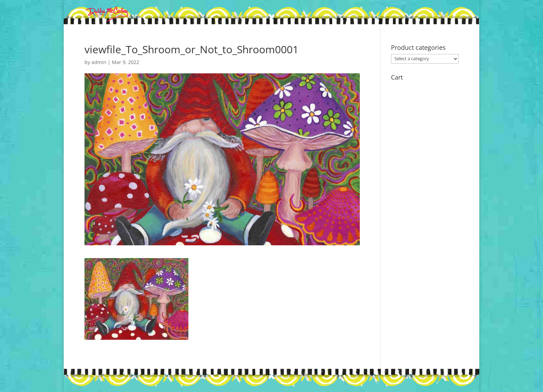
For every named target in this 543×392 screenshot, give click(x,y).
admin (99, 62)
